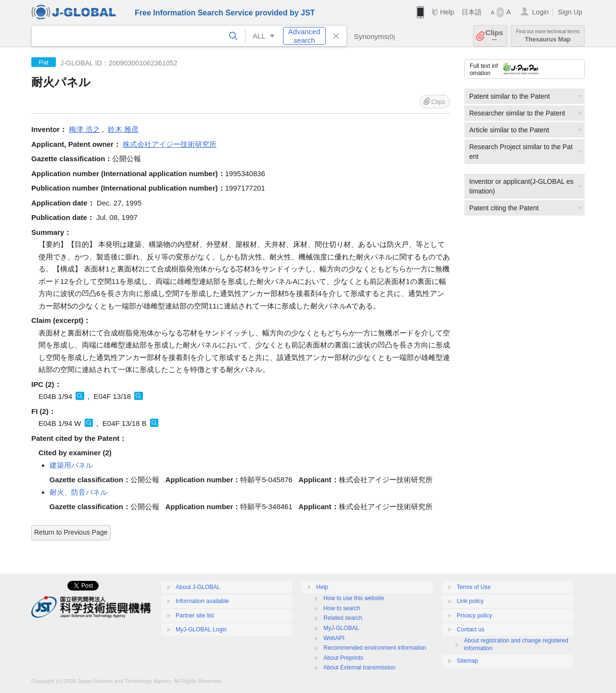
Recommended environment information (375, 648)
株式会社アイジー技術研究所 (170, 144)
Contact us (470, 629)
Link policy (470, 601)
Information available (202, 601)
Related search (343, 618)
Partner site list (195, 616)
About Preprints (343, 658)
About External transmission (359, 667)
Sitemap (467, 661)
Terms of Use (474, 587)
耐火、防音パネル (78, 492)
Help (447, 12)
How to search (342, 608)
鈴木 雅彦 (123, 129)
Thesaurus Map (548, 36)
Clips (494, 36)
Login (540, 12)
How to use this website (354, 598)
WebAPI (334, 638)
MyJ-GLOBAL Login (201, 629)
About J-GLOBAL (198, 587)
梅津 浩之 (84, 129)
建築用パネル (71, 465)
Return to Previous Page (71, 532)
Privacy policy (474, 616)
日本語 (472, 12)
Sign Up (570, 12)
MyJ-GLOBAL (341, 628)
